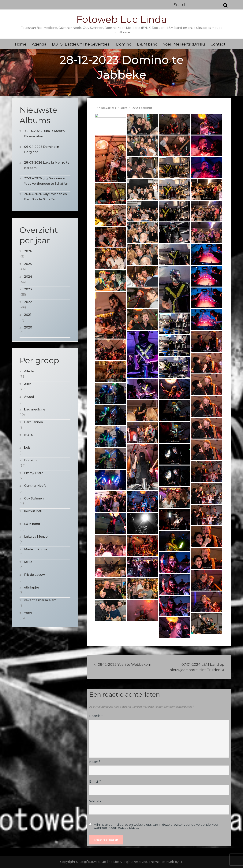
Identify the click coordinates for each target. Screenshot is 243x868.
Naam (95, 762)
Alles (124, 108)
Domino (124, 44)
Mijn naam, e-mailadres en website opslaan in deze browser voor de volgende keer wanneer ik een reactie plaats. (156, 826)
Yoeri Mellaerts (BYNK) (184, 44)
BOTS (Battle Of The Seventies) (81, 44)
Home (21, 44)
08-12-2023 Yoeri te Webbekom (125, 665)
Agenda (39, 44)
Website (95, 801)
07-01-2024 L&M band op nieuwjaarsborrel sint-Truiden (197, 667)
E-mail (95, 782)
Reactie (96, 716)
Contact (218, 44)
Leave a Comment (142, 108)
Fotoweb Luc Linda (122, 19)
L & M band (147, 44)
